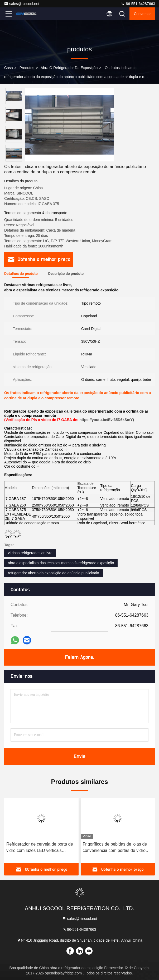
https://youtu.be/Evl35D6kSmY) (107, 420)
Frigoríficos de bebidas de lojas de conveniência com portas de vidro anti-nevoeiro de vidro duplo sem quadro (115, 848)
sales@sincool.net (22, 4)
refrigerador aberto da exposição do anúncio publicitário (54, 573)
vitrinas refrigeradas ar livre (30, 553)
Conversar (142, 14)
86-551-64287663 (138, 4)
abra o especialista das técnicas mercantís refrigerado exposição (61, 563)
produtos (27, 68)
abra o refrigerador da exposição (69, 68)
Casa (9, 68)
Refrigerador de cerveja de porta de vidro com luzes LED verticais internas (40, 848)
